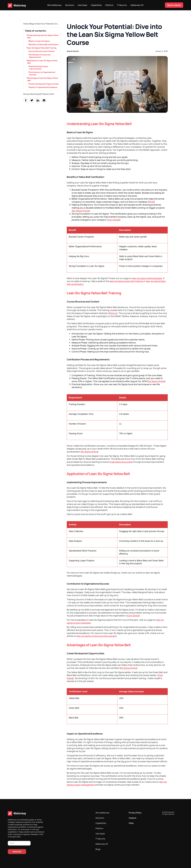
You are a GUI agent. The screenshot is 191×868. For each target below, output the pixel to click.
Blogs (98, 849)
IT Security (122, 5)
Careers (133, 818)
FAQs (131, 823)
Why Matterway (54, 5)
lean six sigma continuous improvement (97, 636)
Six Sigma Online (81, 211)
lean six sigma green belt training (126, 281)
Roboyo (113, 313)
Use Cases (82, 5)
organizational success (121, 462)
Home (26, 24)
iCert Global (114, 220)
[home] (17, 5)
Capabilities (96, 5)
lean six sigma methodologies (147, 278)
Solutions (70, 5)
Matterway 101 (137, 5)
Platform (109, 5)
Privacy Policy (135, 813)
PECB (151, 202)
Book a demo (174, 5)
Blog (32, 24)
